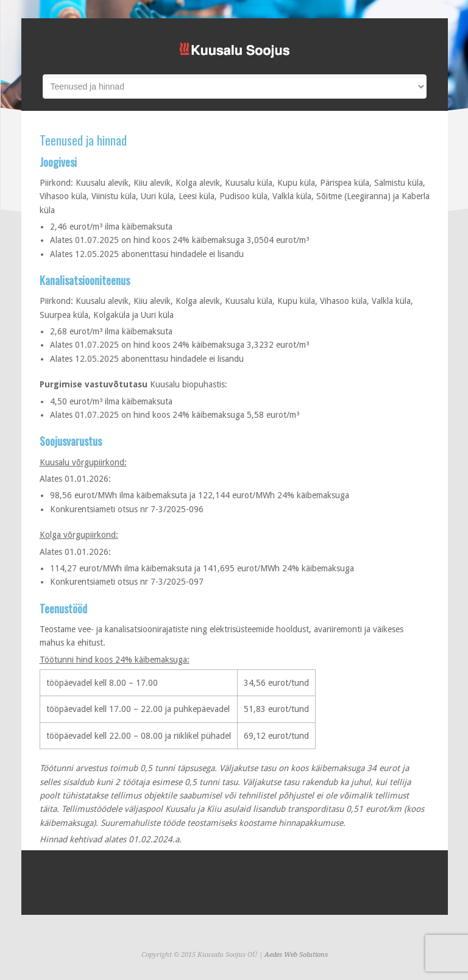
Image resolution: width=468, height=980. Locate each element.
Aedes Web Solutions (296, 955)
